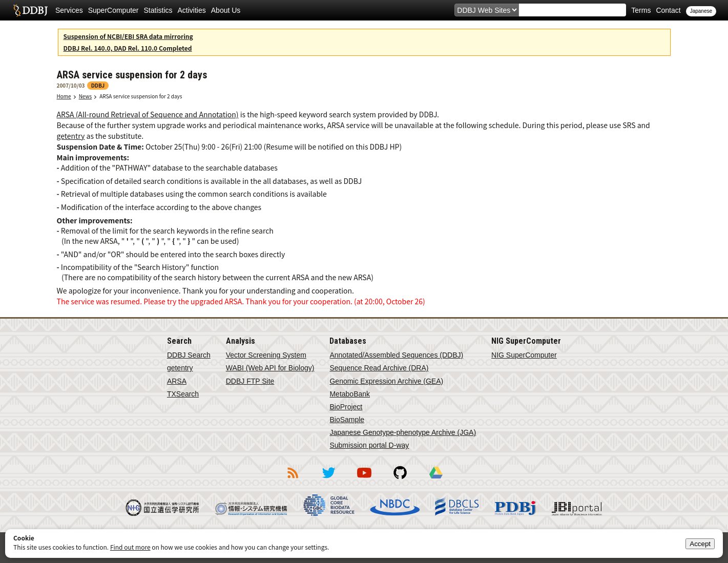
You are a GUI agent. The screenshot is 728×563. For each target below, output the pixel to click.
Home (64, 96)
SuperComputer (113, 10)
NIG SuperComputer (524, 355)
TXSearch (183, 394)
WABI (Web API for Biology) (270, 368)
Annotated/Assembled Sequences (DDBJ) (396, 355)
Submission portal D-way (369, 445)
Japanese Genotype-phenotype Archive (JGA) (403, 432)
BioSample (347, 420)
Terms (641, 10)
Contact (668, 10)
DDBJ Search (189, 355)
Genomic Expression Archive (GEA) (386, 381)
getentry (71, 136)
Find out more (130, 547)
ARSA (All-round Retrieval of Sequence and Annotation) (148, 114)
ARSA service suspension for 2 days (141, 96)
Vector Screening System (266, 355)
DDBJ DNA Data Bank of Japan (30, 10)
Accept (700, 544)
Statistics (158, 10)
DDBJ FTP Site (250, 381)
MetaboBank (350, 394)
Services (69, 10)
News (86, 96)
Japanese (701, 11)
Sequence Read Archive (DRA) (379, 368)
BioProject (346, 407)
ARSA (177, 381)
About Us (226, 10)
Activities (192, 10)
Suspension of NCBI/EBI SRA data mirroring (128, 36)
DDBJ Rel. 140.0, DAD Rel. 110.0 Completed (128, 48)
